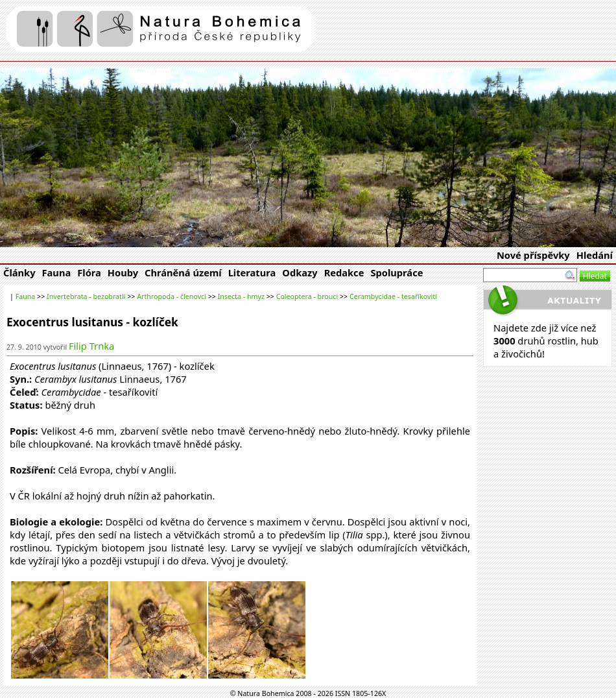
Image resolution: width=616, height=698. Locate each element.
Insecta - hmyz (241, 296)
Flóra (89, 272)
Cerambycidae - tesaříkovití (393, 296)
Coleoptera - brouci (307, 296)
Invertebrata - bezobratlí (86, 296)
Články (19, 272)
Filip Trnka (91, 346)
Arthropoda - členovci (172, 296)
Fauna (57, 272)
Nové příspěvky (533, 255)
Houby (123, 272)
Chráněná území (183, 272)
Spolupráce (397, 272)
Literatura (252, 272)
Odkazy (300, 272)
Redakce (344, 272)
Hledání (595, 255)
